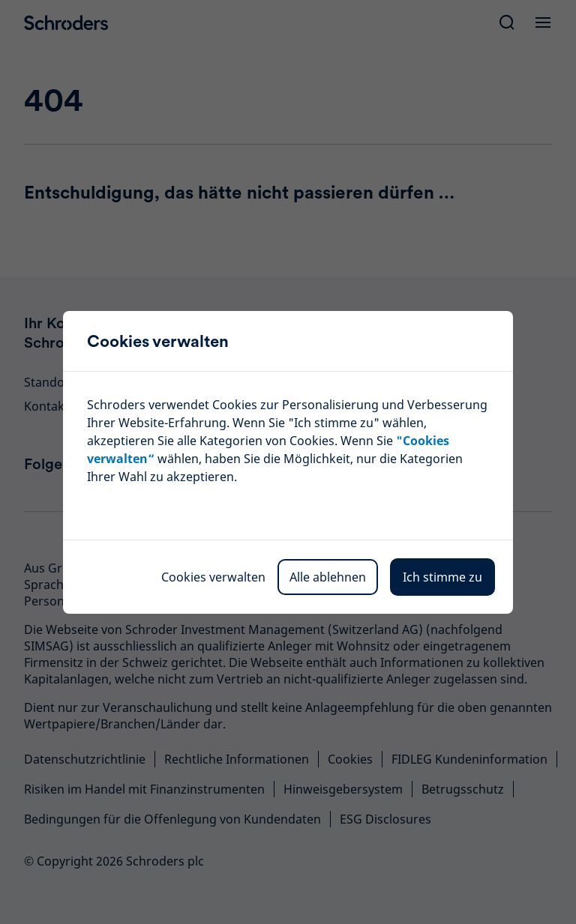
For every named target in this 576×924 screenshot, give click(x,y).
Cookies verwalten (213, 577)
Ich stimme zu (442, 577)
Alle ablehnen (328, 577)
